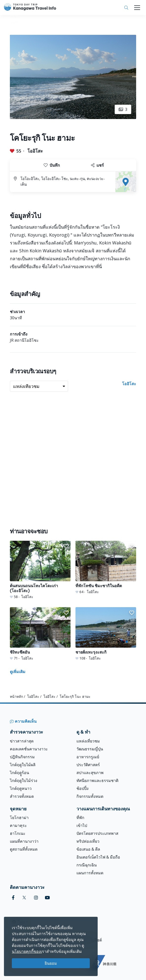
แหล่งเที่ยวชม (88, 741)
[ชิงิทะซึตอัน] (40, 634)
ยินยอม (51, 963)
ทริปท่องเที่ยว (88, 841)
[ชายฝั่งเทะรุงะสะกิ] (106, 634)
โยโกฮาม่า (19, 818)
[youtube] (47, 898)
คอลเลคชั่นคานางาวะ (29, 749)
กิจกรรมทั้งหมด (90, 796)
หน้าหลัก (16, 696)
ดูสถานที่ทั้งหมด (24, 849)
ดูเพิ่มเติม (18, 672)
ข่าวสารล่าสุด (22, 741)
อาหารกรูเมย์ (88, 757)
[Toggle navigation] (137, 8)
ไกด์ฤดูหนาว (21, 788)
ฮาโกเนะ (18, 833)
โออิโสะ (35, 151)
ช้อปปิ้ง (82, 788)
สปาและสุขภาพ (90, 773)
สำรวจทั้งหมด (22, 796)
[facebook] (13, 898)
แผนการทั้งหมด (90, 873)
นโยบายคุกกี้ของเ (27, 951)
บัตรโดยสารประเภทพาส (97, 833)
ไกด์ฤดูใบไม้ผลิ (23, 765)
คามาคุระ (18, 825)
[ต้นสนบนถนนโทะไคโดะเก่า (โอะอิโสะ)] (40, 570)
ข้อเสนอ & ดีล (88, 849)
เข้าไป (82, 825)
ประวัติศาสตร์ (88, 765)
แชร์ (97, 165)
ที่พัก (80, 818)
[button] (66, 546)
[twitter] (24, 898)
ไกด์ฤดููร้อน (19, 773)
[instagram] (36, 898)
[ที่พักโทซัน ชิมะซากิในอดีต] (106, 568)
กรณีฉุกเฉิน (87, 865)
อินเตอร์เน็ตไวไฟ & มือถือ (98, 857)
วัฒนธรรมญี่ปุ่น (90, 749)
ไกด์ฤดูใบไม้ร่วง (24, 780)
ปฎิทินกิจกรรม (22, 757)
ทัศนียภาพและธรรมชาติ (97, 780)
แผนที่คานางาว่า (24, 841)
